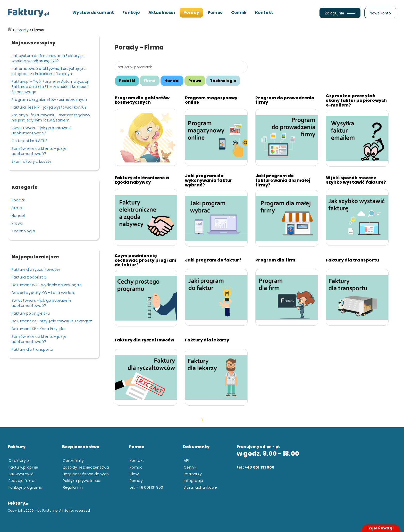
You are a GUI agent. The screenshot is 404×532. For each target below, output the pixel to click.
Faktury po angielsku (31, 313)
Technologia (23, 231)
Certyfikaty (73, 461)
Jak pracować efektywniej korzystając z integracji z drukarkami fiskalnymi (49, 71)
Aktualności (162, 13)
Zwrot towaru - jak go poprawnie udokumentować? (42, 130)
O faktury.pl (19, 461)
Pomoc (215, 13)
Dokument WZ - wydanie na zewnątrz (47, 285)
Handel (18, 216)
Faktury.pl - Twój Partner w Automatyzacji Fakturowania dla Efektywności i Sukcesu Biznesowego (50, 87)
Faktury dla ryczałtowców (36, 269)
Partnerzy (193, 474)
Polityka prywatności (82, 481)
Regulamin (73, 487)
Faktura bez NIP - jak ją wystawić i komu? (49, 107)
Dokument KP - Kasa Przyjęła (38, 329)
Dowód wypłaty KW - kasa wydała (44, 293)
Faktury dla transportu (32, 349)
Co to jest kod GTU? (30, 141)
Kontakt (264, 13)
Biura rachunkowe (200, 487)
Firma (17, 208)
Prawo (17, 223)
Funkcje (131, 13)
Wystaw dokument (93, 13)
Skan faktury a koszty (31, 161)
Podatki (19, 200)
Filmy (134, 474)
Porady (191, 13)
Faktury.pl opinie (23, 467)
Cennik (239, 13)
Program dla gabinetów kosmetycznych (49, 100)
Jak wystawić (21, 474)
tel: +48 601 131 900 (146, 487)
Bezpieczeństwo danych (86, 474)
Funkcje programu (25, 487)
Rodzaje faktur (22, 481)
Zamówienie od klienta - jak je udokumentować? (39, 151)
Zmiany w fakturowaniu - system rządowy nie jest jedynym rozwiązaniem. (51, 118)
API (186, 461)
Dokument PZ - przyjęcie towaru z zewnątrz (52, 321)
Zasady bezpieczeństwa (86, 467)
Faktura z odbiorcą (29, 277)
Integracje (193, 481)
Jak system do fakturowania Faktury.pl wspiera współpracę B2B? (48, 58)
